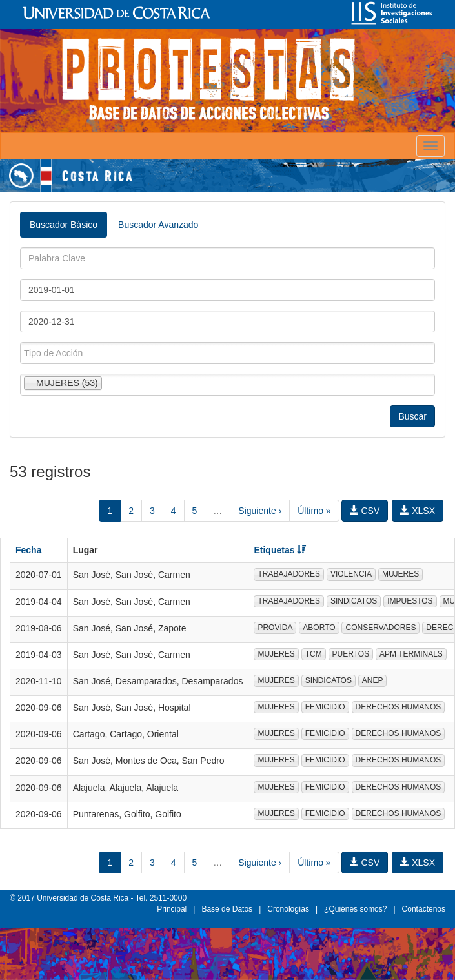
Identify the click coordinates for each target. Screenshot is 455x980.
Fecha (28, 550)
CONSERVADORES (380, 628)
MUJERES (400, 574)
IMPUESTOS (410, 601)
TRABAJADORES (289, 574)
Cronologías (288, 909)
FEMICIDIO (325, 707)
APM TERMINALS (411, 654)
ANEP (373, 680)
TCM (314, 654)
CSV (365, 511)
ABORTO (319, 628)
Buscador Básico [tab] (64, 225)
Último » (314, 511)
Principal (172, 909)
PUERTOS (351, 654)
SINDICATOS (354, 601)
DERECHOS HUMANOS (399, 707)
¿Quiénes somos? (355, 909)
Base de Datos (227, 909)
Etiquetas (280, 550)
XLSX (418, 511)
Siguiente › (260, 511)
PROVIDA (275, 628)
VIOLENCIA (351, 574)
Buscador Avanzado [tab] (158, 225)
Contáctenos (424, 909)
